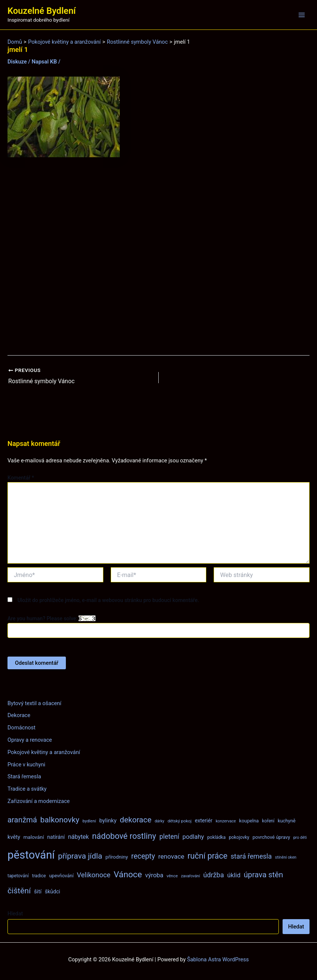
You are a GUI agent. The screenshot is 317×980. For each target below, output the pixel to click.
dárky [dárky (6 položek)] (159, 821)
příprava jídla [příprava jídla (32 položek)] (80, 856)
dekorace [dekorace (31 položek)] (136, 820)
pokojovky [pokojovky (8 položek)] (239, 837)
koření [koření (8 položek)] (268, 821)
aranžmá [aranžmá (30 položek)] (22, 820)
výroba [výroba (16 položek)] (154, 875)
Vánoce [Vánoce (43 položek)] (128, 874)
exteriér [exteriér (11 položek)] (203, 821)
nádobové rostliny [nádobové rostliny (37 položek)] (124, 836)
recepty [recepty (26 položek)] (143, 856)
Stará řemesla (24, 776)
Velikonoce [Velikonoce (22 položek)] (94, 874)
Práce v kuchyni (26, 764)
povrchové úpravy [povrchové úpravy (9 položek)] (271, 837)
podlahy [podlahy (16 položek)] (193, 836)
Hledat (15, 914)
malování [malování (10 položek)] (33, 837)
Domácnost (22, 728)
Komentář (21, 477)
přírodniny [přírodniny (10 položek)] (117, 857)
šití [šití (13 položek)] (38, 891)
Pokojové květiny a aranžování (44, 752)
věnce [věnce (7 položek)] (172, 875)
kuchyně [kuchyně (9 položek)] (287, 821)
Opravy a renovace (30, 740)
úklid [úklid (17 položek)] (234, 875)
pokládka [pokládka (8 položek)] (217, 837)
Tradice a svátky (27, 789)
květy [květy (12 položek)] (14, 837)
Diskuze (17, 62)
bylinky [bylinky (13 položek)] (108, 821)
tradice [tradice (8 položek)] (39, 875)
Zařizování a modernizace (39, 801)
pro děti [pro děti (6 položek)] (300, 837)
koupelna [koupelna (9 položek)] (249, 821)
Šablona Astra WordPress (218, 959)
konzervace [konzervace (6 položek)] (226, 821)
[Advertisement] (158, 257)
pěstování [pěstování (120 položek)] (31, 855)
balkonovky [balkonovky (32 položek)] (60, 820)
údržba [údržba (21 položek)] (214, 874)
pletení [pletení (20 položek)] (169, 836)
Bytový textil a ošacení (34, 703)
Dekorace (19, 715)
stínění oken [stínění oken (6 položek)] (286, 857)
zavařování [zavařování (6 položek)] (191, 876)
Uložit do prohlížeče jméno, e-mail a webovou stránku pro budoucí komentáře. (108, 600)
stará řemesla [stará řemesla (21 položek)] (251, 856)
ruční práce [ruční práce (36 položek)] (208, 856)
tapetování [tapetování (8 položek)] (18, 875)
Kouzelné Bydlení (42, 11)
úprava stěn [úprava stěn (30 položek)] (263, 874)
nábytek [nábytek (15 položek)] (79, 836)
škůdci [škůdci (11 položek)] (53, 891)
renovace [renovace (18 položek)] (171, 856)
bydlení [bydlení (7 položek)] (89, 821)
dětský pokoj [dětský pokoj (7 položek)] (180, 821)
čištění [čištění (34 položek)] (19, 891)
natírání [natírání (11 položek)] (56, 837)
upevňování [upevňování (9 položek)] (61, 875)
